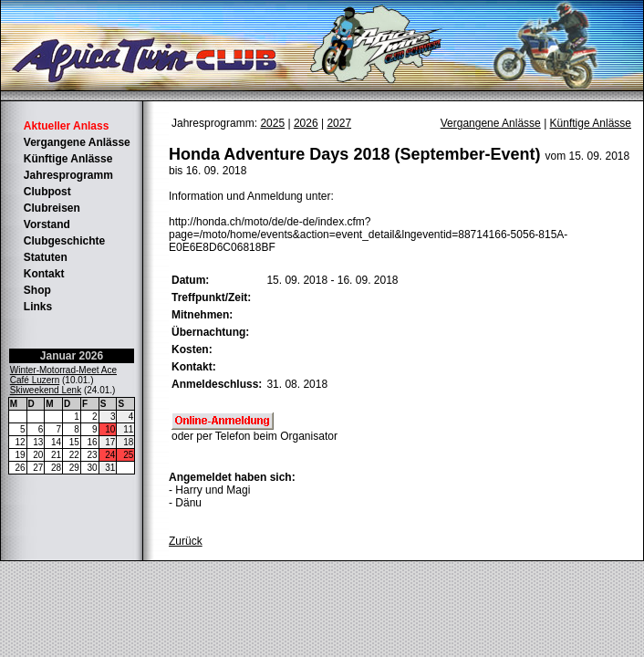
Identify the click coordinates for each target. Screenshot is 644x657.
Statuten (46, 257)
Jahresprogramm (68, 175)
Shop (37, 290)
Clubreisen (52, 208)
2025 (272, 123)
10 (110, 429)
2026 (306, 123)
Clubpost (47, 192)
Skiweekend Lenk (46, 390)
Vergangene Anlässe (77, 142)
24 (110, 455)
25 (128, 455)
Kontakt (44, 274)
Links (38, 307)
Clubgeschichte (64, 241)
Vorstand (47, 224)
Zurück (186, 541)
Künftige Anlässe (68, 159)
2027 (339, 123)
